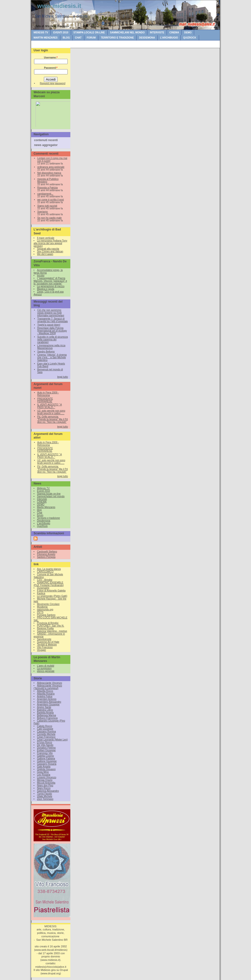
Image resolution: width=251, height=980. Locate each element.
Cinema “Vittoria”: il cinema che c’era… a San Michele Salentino (52, 357)
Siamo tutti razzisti (47, 206)
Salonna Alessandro (48, 791)
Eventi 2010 (61, 33)
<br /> (52, 113)
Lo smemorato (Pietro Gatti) (52, 596)
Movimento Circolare (48, 604)
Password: (51, 68)
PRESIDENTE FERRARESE (45, 400)
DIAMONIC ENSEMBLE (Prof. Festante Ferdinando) (49, 584)
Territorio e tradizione (117, 38)
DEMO (188, 33)
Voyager (42, 650)
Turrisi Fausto (44, 794)
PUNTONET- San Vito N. (51, 626)
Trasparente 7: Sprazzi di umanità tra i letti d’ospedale (53, 320)
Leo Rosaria (44, 775)
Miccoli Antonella (46, 783)
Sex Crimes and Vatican (50, 251)
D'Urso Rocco (44, 742)
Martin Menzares (46, 38)
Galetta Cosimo (45, 756)
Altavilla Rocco (45, 691)
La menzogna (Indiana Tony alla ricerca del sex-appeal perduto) (50, 243)
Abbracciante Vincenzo (50, 683)
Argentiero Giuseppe (48, 705)
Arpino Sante (44, 707)
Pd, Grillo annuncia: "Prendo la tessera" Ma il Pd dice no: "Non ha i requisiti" (52, 419)
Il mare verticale (46, 238)
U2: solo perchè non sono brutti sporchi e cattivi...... (51, 412)
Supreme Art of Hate (48, 642)
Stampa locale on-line (89, 33)
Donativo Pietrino (46, 748)
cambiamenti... (45, 194)
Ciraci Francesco (46, 737)
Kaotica (41, 593)
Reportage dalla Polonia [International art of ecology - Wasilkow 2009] (52, 331)
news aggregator (46, 145)
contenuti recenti (46, 140)
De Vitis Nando (45, 745)
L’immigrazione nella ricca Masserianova (51, 347)
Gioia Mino (43, 772)
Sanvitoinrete (44, 639)
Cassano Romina (46, 732)
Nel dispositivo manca (49, 173)
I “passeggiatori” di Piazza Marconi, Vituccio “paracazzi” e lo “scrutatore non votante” (50, 281)
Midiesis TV (41, 33)
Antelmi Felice (45, 696)
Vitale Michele (45, 796)
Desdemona (147, 38)
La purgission (44, 668)
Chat (78, 38)
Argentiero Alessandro (49, 702)
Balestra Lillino (45, 710)
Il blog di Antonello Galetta (51, 591)
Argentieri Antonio (47, 699)
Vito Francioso (45, 647)
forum (91, 38)
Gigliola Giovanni (46, 769)
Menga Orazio (45, 780)
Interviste (157, 33)
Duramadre (43, 588)
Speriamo (43, 212)
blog (66, 38)
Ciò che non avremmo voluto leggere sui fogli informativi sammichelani (51, 313)
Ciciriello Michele (46, 734)
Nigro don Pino (45, 785)
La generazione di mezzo (51, 286)
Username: (51, 58)
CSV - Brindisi (45, 580)
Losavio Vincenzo (47, 777)
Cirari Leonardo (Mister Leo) (52, 740)
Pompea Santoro (46, 615)
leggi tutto (63, 377)
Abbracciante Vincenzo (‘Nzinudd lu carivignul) (48, 687)
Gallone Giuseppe (47, 761)
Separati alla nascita (48, 249)
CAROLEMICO (45, 572)
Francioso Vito (45, 753)
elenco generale (46, 671)
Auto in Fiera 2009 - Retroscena (48, 394)
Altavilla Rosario (46, 694)
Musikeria (42, 607)
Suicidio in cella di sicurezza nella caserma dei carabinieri (53, 340)
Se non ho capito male (50, 218)
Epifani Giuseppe (46, 750)
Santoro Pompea (46, 557)
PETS (40, 612)
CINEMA (174, 33)
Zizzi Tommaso (45, 799)
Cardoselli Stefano (47, 552)
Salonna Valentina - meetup (52, 631)
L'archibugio (169, 38)
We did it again (45, 254)
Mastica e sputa (46, 289)
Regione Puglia (45, 628)
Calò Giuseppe (45, 729)
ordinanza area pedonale (51, 167)
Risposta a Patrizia (47, 188)
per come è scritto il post (50, 200)
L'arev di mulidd (46, 666)
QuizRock (190, 38)
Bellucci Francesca (47, 718)
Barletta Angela (45, 713)
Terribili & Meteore (47, 645)
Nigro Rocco (44, 788)
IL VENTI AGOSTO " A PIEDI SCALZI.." (50, 406)
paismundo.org (45, 610)
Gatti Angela (44, 767)
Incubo (41, 275)
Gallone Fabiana (46, 758)
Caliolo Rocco (45, 726)
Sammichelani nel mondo (127, 33)
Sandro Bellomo (46, 352)
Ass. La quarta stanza (49, 569)
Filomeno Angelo (46, 554)
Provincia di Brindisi (48, 623)
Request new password (53, 83)
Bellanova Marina (46, 715)
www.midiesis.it (59, 6)
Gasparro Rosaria (47, 764)
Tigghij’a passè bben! (49, 325)
